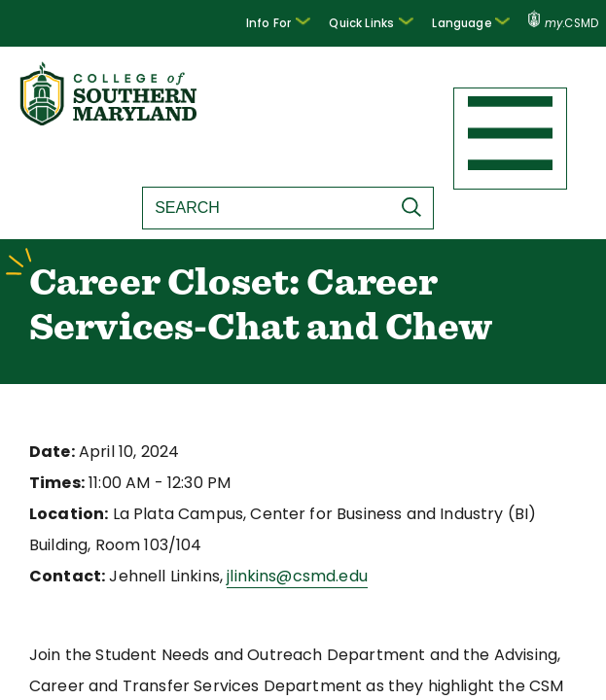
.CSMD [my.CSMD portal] (564, 23)
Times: (54, 487)
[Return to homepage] (110, 120)
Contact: (61, 580)
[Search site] (263, 208)
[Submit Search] (412, 207)
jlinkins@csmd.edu (277, 580)
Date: (49, 455)
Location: (65, 518)
